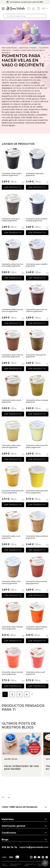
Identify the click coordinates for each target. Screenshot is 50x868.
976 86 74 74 (9, 847)
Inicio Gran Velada (9, 48)
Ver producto (13, 187)
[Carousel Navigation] (26, 805)
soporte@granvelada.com (34, 847)
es (45, 9)
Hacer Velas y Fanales (28, 48)
